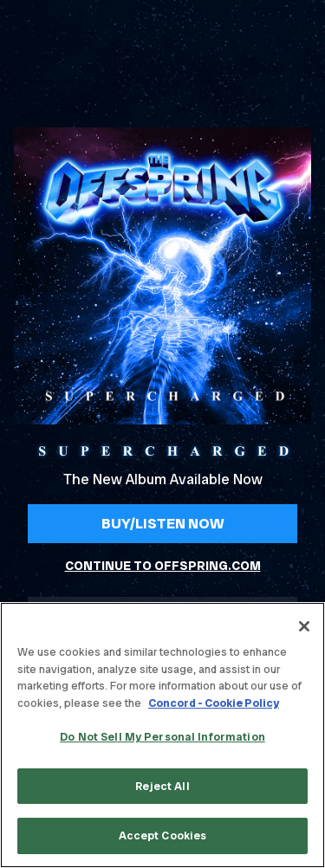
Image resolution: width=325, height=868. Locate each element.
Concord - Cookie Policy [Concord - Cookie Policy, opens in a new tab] (214, 703)
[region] (162, 735)
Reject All (162, 786)
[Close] (304, 626)
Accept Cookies (163, 836)
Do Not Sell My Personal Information (162, 737)
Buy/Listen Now (163, 523)
